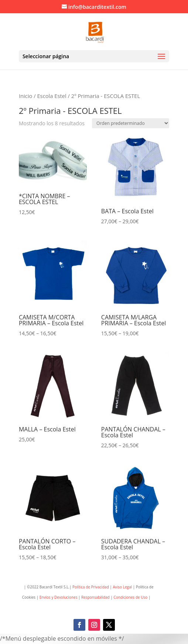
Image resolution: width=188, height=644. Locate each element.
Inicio (25, 96)
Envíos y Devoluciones (59, 597)
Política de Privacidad (91, 587)
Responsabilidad (95, 597)
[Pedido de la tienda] (131, 123)
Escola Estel (52, 96)
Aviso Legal (122, 587)
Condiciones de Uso (131, 597)
